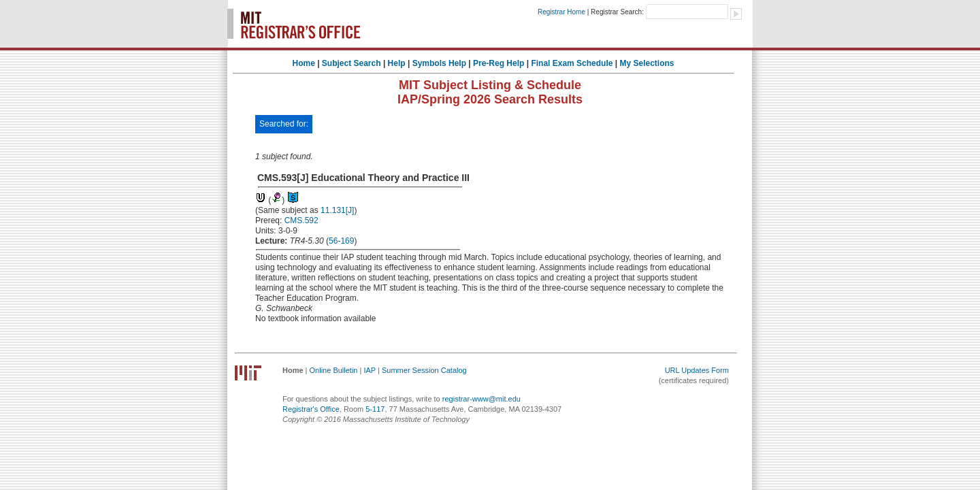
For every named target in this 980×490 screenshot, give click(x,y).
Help (397, 63)
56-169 (341, 241)
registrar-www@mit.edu (481, 399)
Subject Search (352, 63)
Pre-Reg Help (499, 63)
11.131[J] (337, 210)
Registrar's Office (311, 409)
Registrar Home (561, 12)
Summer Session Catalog (424, 370)
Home (303, 63)
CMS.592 (301, 220)
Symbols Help (439, 63)
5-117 (375, 409)
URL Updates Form (697, 370)
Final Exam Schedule (572, 63)
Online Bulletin (334, 370)
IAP (370, 370)
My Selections (647, 63)
